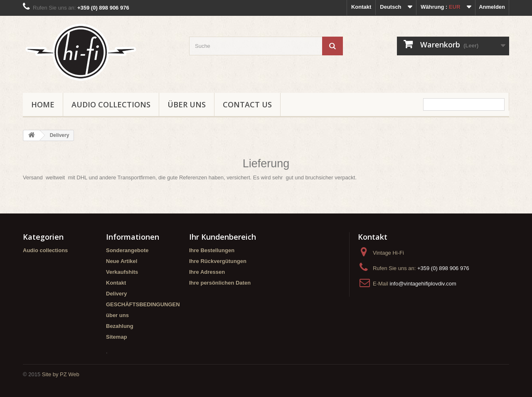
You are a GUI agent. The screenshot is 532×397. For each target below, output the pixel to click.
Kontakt (361, 7)
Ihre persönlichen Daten (220, 283)
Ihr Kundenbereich (223, 237)
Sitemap (117, 337)
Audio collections (111, 104)
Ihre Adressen (207, 272)
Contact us (247, 104)
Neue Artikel (122, 261)
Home (43, 104)
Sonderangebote (127, 250)
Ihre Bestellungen (212, 250)
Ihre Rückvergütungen (218, 261)
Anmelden (492, 7)
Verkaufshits (122, 272)
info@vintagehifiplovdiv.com (423, 284)
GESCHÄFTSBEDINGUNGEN (143, 304)
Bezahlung (120, 326)
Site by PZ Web (61, 374)
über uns (187, 104)
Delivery (117, 294)
